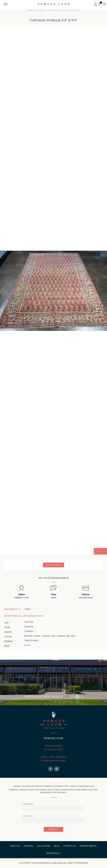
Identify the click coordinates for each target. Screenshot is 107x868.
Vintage (29, 622)
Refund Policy (54, 853)
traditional (31, 641)
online (53, 596)
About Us (15, 846)
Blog (57, 846)
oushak (41, 10)
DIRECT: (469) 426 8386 (53, 757)
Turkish (29, 631)
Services (28, 846)
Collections (43, 846)
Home (30, 10)
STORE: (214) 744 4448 (54, 761)
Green (62, 636)
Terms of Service (88, 846)
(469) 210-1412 (21, 596)
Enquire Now (53, 565)
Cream (46, 636)
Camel (37, 636)
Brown (28, 636)
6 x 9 (27, 645)
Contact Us (69, 846)
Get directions (86, 596)
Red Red (71, 636)
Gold (54, 636)
